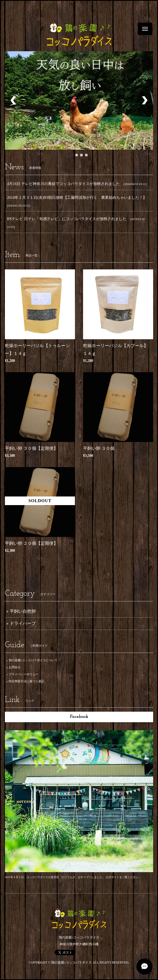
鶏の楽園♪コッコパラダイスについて (33, 660)
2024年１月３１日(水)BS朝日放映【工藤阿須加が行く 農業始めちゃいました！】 (77, 198)
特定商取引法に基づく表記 (27, 681)
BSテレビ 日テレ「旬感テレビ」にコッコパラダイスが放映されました (67, 219)
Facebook (79, 717)
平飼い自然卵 (23, 611)
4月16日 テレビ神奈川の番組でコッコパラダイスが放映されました (63, 184)
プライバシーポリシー (24, 674)
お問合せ (15, 667)
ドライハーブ (23, 623)
